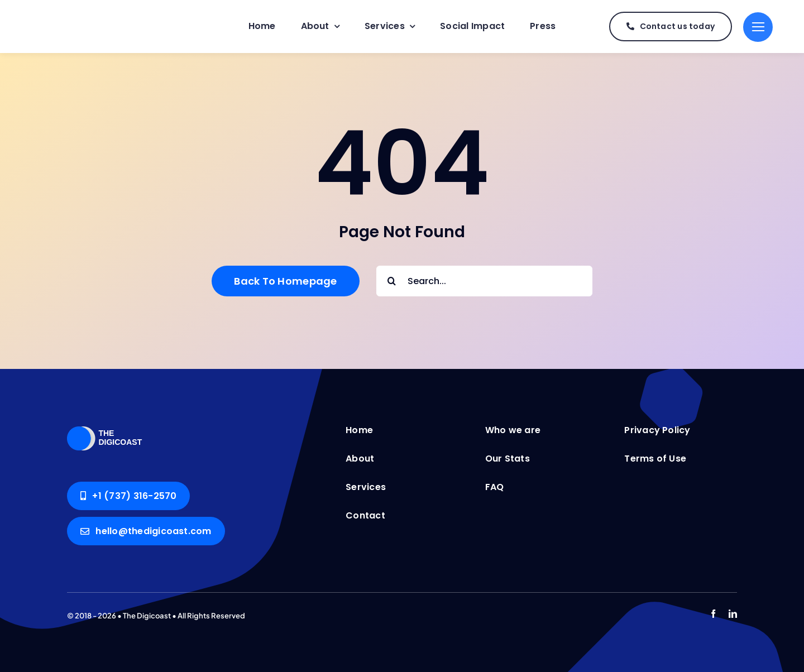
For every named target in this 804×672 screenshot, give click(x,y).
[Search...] (484, 281)
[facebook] (713, 614)
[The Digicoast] (114, 424)
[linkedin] (733, 614)
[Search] (392, 281)
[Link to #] (758, 27)
